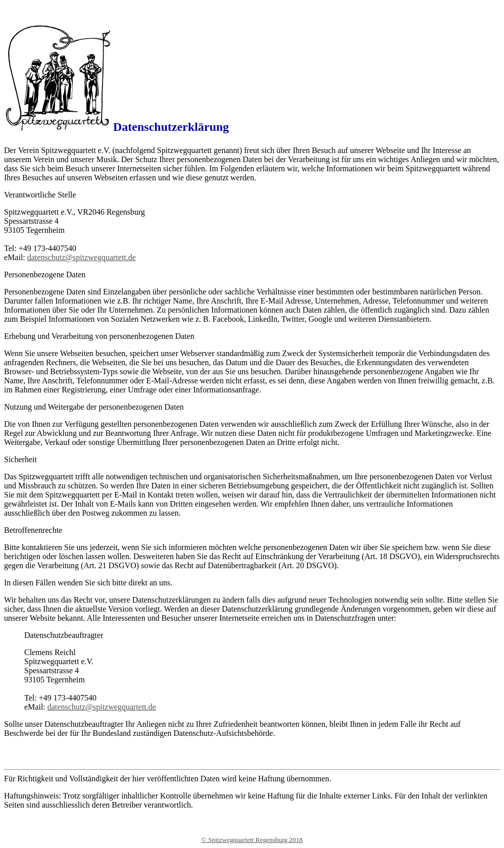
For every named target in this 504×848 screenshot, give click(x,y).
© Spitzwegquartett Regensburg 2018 (252, 840)
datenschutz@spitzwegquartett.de (82, 257)
